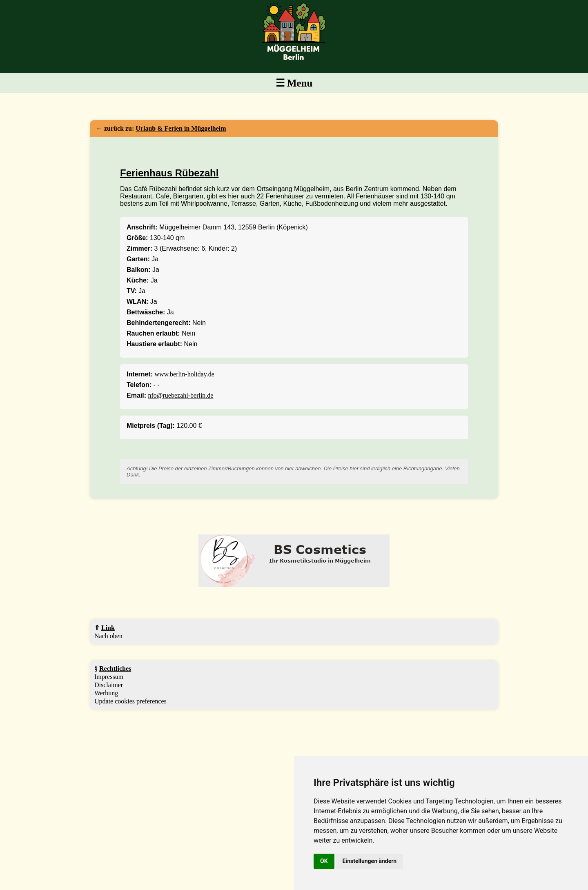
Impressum (109, 677)
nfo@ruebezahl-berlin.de (180, 395)
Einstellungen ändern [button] (370, 861)
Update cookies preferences (130, 701)
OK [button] (324, 861)
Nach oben (108, 636)
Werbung (106, 693)
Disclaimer (109, 685)
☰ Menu (294, 83)
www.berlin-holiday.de (184, 374)
